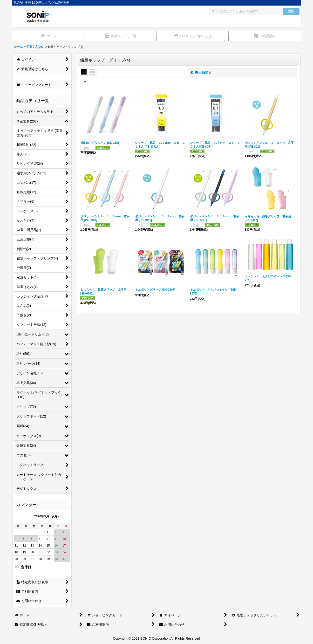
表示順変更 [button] (201, 73)
